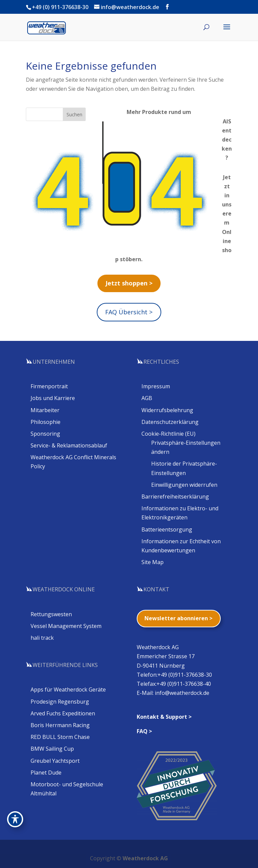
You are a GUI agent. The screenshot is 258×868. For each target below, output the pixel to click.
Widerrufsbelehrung (167, 410)
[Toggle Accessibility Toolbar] (15, 819)
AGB (147, 398)
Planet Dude (46, 773)
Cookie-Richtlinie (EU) (168, 434)
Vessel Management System (66, 626)
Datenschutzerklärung (170, 422)
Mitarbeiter (45, 410)
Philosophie (46, 422)
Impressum (156, 386)
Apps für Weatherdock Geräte (68, 689)
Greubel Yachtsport (55, 761)
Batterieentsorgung (167, 529)
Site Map (153, 562)
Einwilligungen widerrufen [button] (184, 485)
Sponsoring (45, 434)
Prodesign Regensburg (60, 702)
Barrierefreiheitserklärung (175, 497)
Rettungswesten (51, 614)
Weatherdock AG (145, 858)
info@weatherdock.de (182, 693)
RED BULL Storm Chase (60, 737)
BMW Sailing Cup (52, 749)
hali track (42, 638)
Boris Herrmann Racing (60, 725)
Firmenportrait (49, 386)
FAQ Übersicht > (129, 312)
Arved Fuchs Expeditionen (63, 713)
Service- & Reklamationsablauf (69, 445)
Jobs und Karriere (53, 398)
